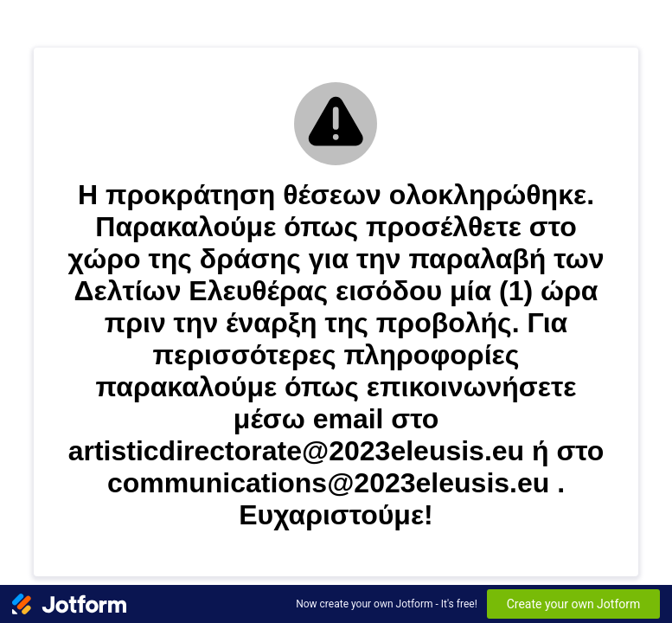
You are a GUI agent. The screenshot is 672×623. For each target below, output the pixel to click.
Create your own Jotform (574, 604)
